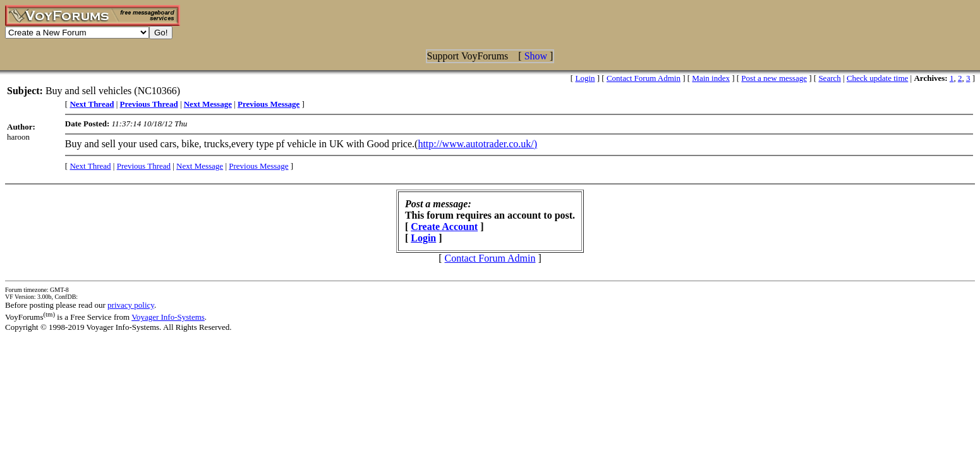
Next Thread (90, 166)
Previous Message (258, 166)
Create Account (444, 227)
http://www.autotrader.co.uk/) (477, 144)
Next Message (200, 166)
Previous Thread (144, 166)
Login (585, 78)
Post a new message (774, 78)
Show (536, 56)
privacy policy (131, 305)
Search (829, 78)
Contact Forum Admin (644, 78)
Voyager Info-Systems (168, 317)
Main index (711, 78)
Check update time (877, 78)
